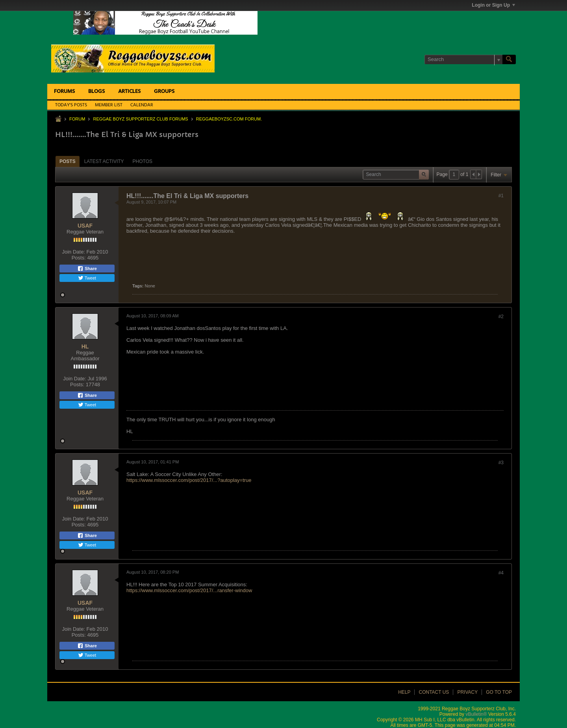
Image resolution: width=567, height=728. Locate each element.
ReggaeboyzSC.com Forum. (229, 119)
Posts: (79, 258)
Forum (77, 119)
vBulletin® (476, 714)
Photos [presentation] (143, 161)
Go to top (499, 692)
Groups (164, 92)
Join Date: (73, 252)
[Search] (463, 59)
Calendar (142, 105)
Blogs (96, 92)
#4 (501, 573)
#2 (501, 317)
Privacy (467, 692)
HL (85, 346)
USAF (85, 226)
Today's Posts (71, 105)
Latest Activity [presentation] (104, 161)
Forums (64, 92)
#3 (501, 463)
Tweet (87, 278)
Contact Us (434, 692)
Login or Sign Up (493, 5)
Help (404, 692)
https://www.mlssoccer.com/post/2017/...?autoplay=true (189, 480)
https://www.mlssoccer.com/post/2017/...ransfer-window (189, 590)
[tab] (68, 161)
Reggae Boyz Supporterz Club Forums (140, 119)
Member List (109, 105)
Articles (129, 92)
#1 (501, 196)
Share (87, 269)
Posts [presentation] (68, 161)
